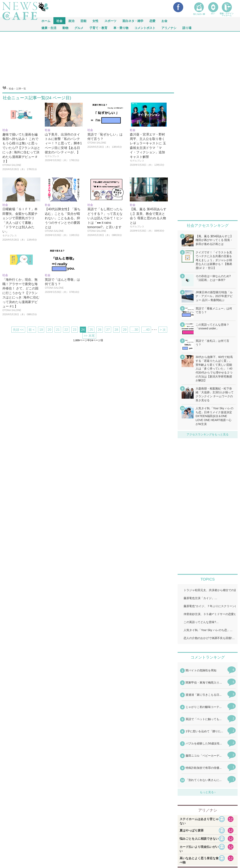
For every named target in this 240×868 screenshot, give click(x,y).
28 (116, 330)
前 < (32, 330)
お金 (164, 21)
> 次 (163, 330)
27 (108, 330)
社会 (59, 21)
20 (49, 330)
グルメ (79, 28)
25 (91, 330)
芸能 (83, 21)
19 (41, 330)
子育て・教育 (98, 28)
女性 (95, 21)
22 (66, 330)
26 (100, 330)
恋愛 (152, 21)
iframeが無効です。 (208, 728)
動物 (65, 28)
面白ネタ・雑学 (133, 21)
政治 (71, 21)
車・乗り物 (121, 28)
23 (75, 330)
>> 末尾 (89, 336)
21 (58, 330)
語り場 (187, 28)
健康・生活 (49, 28)
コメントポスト (145, 28)
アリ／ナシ (169, 28)
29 (125, 330)
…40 (146, 330)
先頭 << (18, 330)
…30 (135, 330)
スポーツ (110, 21)
